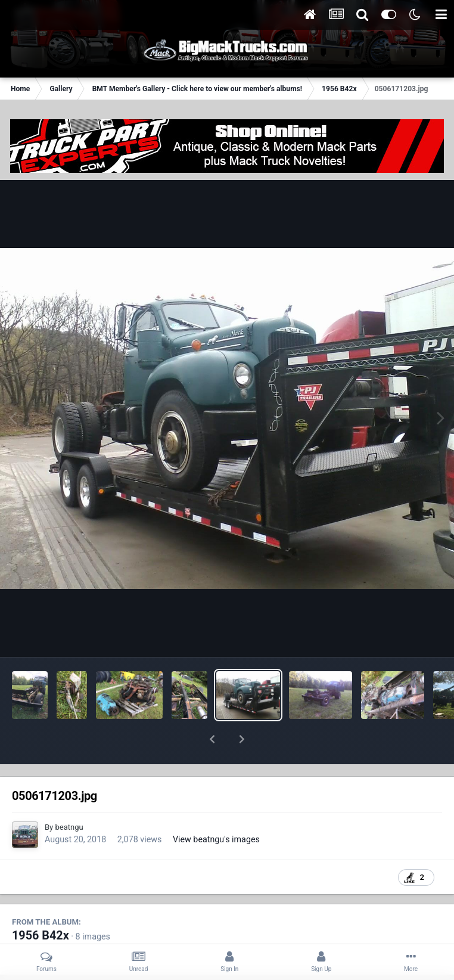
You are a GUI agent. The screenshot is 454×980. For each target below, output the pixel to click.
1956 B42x (41, 905)
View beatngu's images (216, 808)
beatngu (69, 796)
